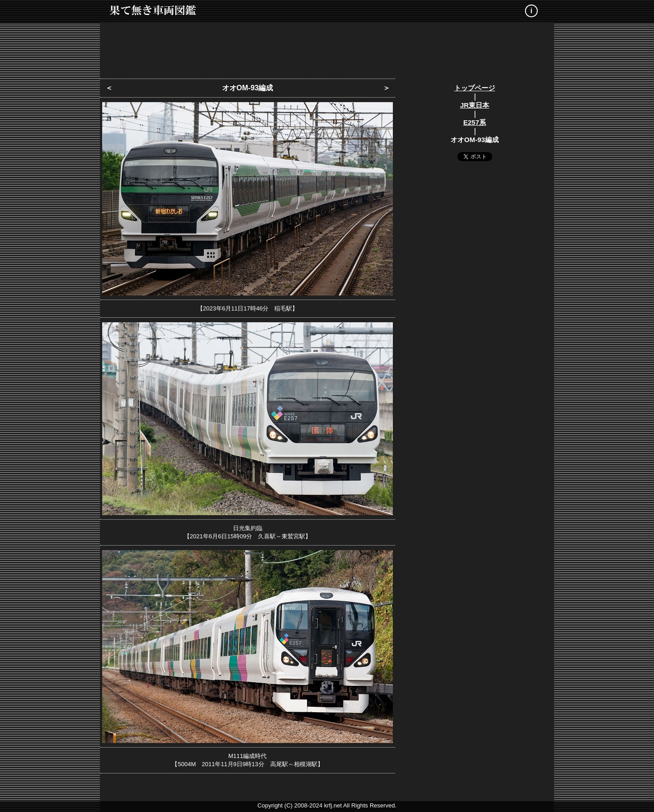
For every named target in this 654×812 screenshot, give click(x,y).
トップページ (475, 88)
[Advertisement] (327, 48)
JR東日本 (475, 105)
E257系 (475, 122)
